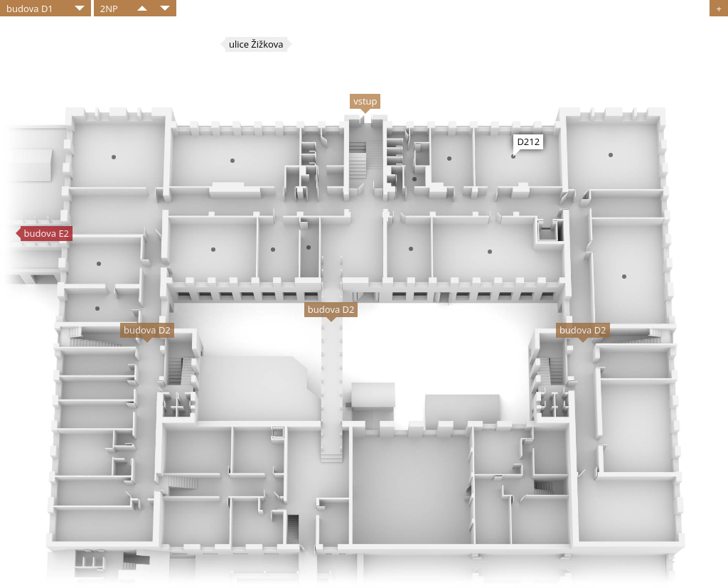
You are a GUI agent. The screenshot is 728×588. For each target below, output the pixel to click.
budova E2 (47, 233)
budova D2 (331, 309)
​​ (142, 8)
